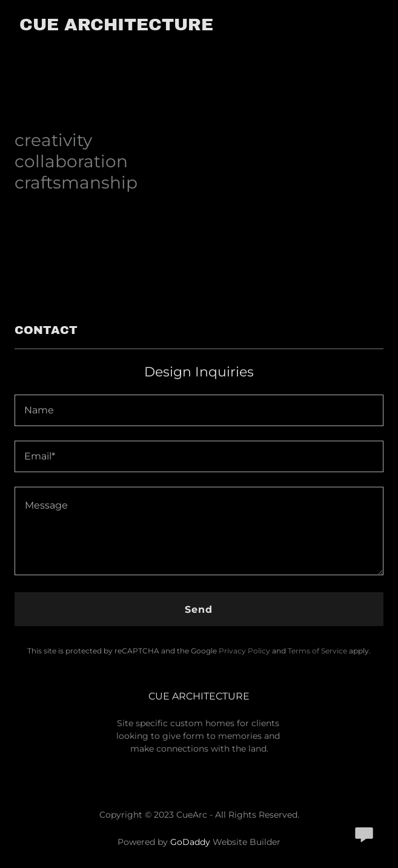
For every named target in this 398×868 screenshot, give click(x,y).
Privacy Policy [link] (244, 651)
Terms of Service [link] (317, 651)
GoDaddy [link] (190, 842)
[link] (116, 27)
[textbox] (199, 410)
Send (199, 609)
